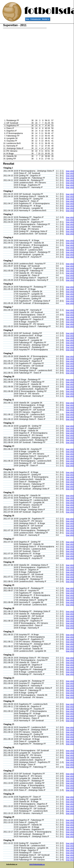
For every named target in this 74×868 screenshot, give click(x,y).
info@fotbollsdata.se (37, 864)
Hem (28, 19)
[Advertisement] (60, 71)
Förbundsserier (36, 19)
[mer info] (70, 171)
